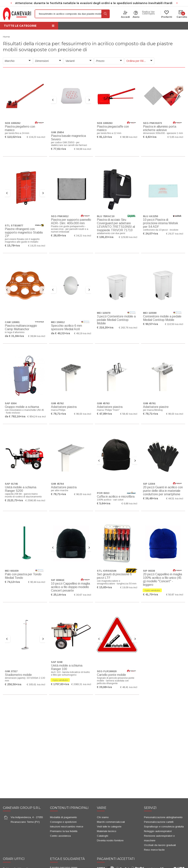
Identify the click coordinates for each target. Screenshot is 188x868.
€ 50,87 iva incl (175, 595)
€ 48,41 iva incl (129, 687)
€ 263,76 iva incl (128, 328)
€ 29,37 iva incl (175, 234)
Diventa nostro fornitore (110, 840)
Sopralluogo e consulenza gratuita (164, 827)
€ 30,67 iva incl (83, 595)
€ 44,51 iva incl (175, 498)
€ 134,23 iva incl (36, 137)
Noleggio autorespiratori (158, 831)
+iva (18, 137)
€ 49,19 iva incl (83, 333)
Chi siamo (103, 817)
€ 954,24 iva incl (37, 417)
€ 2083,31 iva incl (81, 684)
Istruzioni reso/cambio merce (67, 827)
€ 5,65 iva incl (175, 137)
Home (6, 37)
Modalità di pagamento (63, 817)
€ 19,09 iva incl (129, 587)
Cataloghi (103, 836)
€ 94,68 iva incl (83, 149)
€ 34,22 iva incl (83, 236)
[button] (18, 61)
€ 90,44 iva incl (37, 582)
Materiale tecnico (107, 831)
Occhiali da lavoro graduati (160, 845)
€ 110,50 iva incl (174, 324)
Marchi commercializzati (111, 822)
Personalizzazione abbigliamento (163, 817)
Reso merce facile (154, 850)
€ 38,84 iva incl (37, 336)
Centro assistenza (60, 836)
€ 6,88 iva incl (129, 503)
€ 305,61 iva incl (36, 684)
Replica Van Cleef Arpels (148, 13)
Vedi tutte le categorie (109, 827)
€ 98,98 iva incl (129, 137)
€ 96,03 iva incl (83, 414)
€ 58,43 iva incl (129, 414)
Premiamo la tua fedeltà (64, 831)
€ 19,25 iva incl (37, 246)
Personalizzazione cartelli (159, 822)
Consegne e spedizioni (63, 822)
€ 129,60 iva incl (128, 237)
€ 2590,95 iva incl (35, 500)
